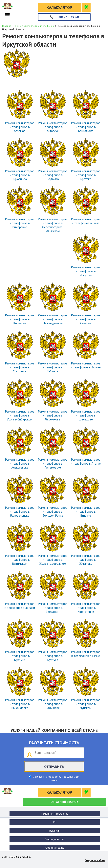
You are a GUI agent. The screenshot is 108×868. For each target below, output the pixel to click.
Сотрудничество (55, 839)
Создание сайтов (95, 860)
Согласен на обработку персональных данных (56, 778)
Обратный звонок (64, 802)
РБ (55, 822)
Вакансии (55, 831)
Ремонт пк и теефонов (55, 814)
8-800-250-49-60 (64, 17)
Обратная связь (55, 848)
